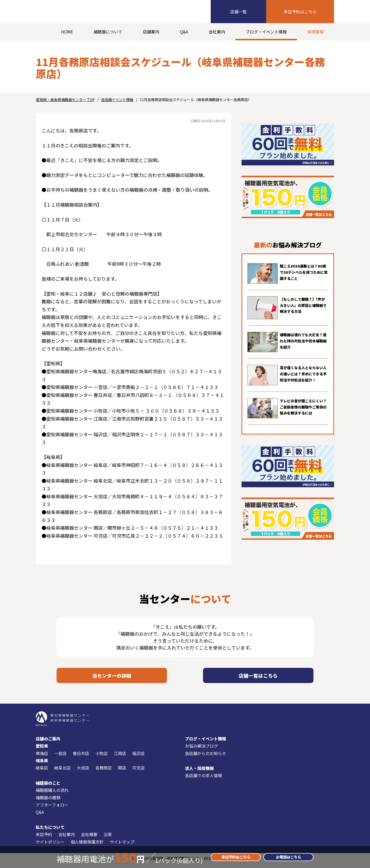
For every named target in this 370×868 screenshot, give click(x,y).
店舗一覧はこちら (258, 677)
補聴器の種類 (48, 801)
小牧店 (101, 757)
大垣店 (83, 772)
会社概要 (89, 838)
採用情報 (316, 32)
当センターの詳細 (112, 677)
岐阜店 (42, 772)
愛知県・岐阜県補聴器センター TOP (65, 100)
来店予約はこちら (300, 12)
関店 (122, 772)
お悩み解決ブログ (201, 750)
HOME (67, 32)
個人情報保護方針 (87, 846)
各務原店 (104, 772)
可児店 (138, 772)
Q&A (184, 32)
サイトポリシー (50, 846)
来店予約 (44, 838)
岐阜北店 (62, 772)
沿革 (108, 838)
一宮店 (60, 757)
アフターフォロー (52, 809)
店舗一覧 (238, 12)
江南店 (120, 757)
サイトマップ (122, 846)
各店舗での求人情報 (203, 780)
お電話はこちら (289, 857)
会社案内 (217, 32)
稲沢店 (138, 757)
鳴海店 (42, 757)
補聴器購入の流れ (52, 794)
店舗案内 (151, 32)
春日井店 (81, 757)
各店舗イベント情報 (117, 100)
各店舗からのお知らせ (206, 757)
